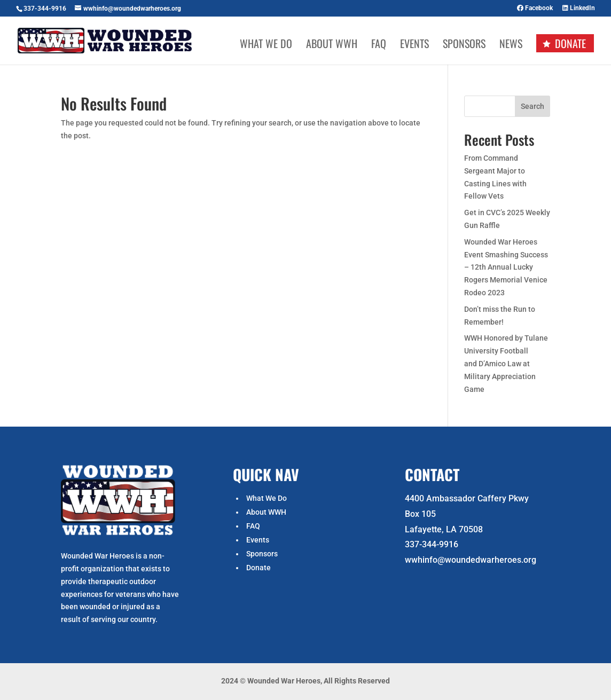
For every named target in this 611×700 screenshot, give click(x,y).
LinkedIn (579, 8)
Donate (570, 43)
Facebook (535, 8)
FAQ (379, 45)
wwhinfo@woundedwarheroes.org (471, 560)
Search (532, 106)
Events (414, 45)
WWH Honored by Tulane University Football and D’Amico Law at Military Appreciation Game (506, 363)
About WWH (332, 45)
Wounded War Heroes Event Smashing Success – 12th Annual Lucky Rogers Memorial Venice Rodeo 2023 (506, 267)
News (511, 45)
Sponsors (464, 45)
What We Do (266, 45)
